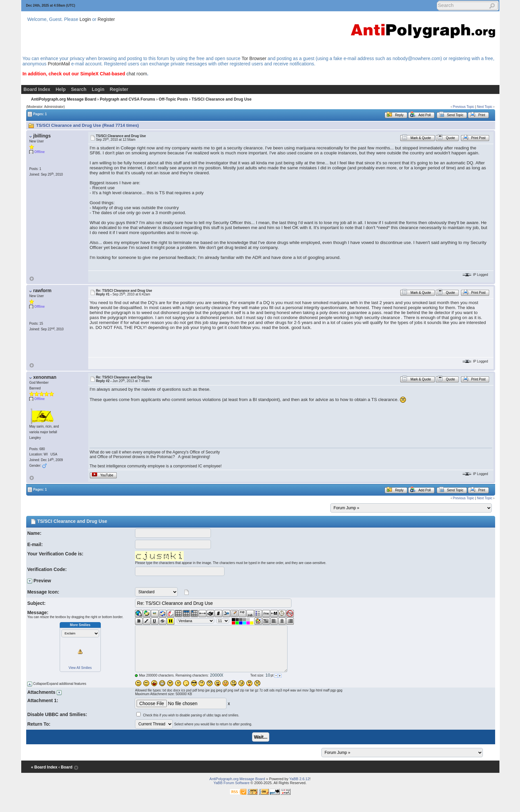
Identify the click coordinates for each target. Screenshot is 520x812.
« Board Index (44, 767)
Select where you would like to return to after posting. (213, 724)
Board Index (37, 89)
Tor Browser (254, 58)
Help (61, 89)
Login (85, 19)
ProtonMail (59, 64)
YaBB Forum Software (232, 783)
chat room (137, 74)
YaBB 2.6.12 (299, 779)
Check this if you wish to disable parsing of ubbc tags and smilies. (191, 715)
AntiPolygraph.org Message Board (64, 99)
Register (106, 19)
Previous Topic (463, 107)
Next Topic (485, 107)
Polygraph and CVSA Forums (128, 99)
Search (79, 89)
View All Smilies (80, 668)
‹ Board (65, 767)
